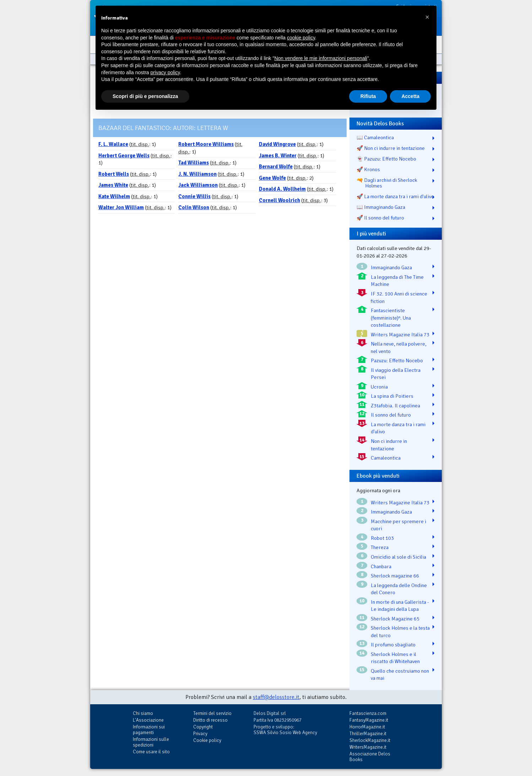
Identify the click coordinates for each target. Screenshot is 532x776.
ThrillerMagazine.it (368, 734)
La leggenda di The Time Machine (397, 281)
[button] (427, 17)
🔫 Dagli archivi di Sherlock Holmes (387, 183)
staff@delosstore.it (276, 697)
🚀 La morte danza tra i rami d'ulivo (395, 196)
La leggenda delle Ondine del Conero (399, 589)
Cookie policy (207, 740)
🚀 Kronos (368, 169)
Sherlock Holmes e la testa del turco (400, 632)
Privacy (200, 734)
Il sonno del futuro (391, 415)
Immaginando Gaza (391, 267)
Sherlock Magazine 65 (395, 619)
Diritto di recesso (210, 720)
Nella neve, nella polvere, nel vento (399, 348)
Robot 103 (382, 538)
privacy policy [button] (165, 72)
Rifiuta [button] (368, 96)
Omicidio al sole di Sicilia (398, 557)
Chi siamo (143, 713)
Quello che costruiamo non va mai (400, 675)
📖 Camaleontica (375, 137)
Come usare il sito (151, 752)
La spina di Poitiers (392, 396)
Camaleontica (386, 458)
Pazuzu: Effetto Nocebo (397, 360)
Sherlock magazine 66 (395, 576)
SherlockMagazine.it (370, 740)
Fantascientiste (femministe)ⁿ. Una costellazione (391, 318)
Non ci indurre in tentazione (389, 445)
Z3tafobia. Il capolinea (395, 406)
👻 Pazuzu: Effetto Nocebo (386, 159)
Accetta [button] (410, 96)
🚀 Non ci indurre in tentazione (391, 148)
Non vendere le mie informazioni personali (321, 58)
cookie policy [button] (301, 38)
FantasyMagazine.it (369, 720)
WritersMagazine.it (368, 747)
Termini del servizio (212, 713)
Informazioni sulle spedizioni (151, 742)
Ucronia (379, 387)
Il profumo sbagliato (393, 645)
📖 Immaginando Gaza (381, 207)
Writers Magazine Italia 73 (400, 335)
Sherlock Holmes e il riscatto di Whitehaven (395, 658)
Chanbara (381, 566)
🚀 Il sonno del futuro (380, 218)
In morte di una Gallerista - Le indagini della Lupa (400, 606)
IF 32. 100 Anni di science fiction (399, 297)
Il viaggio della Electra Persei (396, 374)
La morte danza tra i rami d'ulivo (398, 428)
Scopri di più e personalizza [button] (145, 96)
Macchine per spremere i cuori (398, 525)
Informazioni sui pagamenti (149, 730)
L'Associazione (148, 720)
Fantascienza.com (368, 713)
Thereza (380, 547)
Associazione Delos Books (370, 757)
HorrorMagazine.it (367, 727)
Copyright (203, 727)
